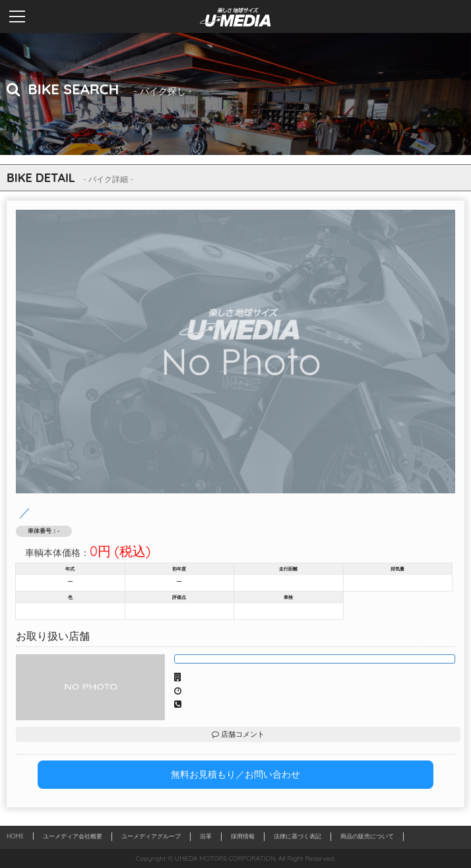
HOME (15, 836)
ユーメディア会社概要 (73, 836)
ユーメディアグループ (151, 836)
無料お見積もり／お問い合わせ (235, 774)
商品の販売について (367, 836)
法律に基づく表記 (298, 836)
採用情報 (243, 836)
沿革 (206, 836)
